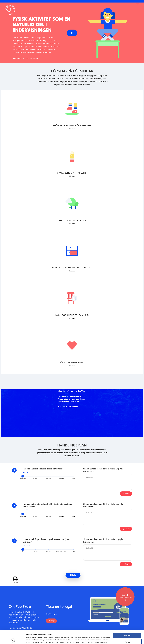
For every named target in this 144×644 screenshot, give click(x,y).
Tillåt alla (127, 623)
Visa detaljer (31, 640)
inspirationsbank (72, 407)
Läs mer (72, 129)
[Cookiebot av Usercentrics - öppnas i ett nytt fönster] (13, 640)
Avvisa (127, 629)
